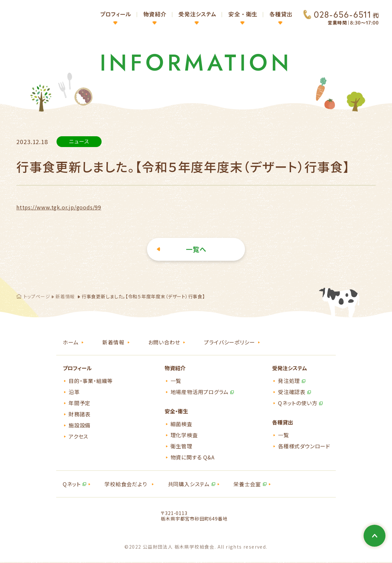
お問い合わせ (164, 343)
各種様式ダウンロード (304, 447)
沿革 (74, 392)
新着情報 (65, 297)
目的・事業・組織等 (91, 381)
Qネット (72, 485)
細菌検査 (181, 424)
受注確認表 (292, 392)
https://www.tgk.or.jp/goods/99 (59, 208)
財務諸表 (80, 415)
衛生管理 (181, 447)
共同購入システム (189, 485)
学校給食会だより (126, 485)
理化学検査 (184, 436)
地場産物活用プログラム (200, 392)
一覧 (176, 381)
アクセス (78, 437)
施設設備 (80, 426)
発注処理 (289, 381)
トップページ (37, 297)
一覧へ (196, 250)
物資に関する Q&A (193, 458)
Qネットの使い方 (298, 404)
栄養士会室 (247, 485)
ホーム (71, 343)
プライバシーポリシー (229, 343)
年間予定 (80, 404)
